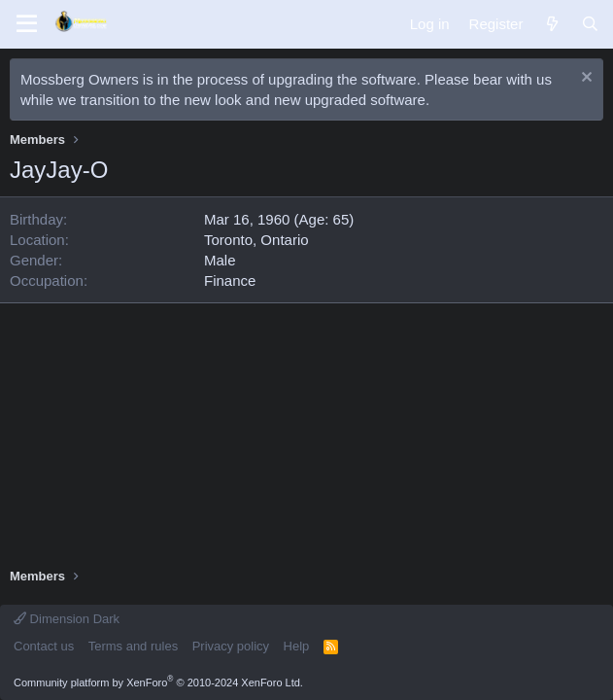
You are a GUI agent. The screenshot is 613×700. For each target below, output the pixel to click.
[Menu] (27, 24)
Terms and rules (133, 646)
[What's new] (551, 24)
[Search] (590, 24)
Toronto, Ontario (256, 240)
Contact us (44, 646)
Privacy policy (231, 646)
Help (297, 646)
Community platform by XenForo (158, 682)
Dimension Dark (67, 619)
